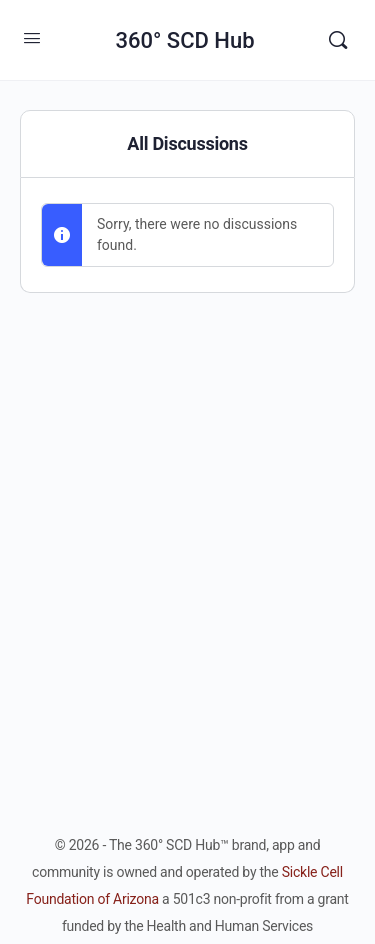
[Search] (338, 40)
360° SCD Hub (184, 40)
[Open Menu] (32, 38)
